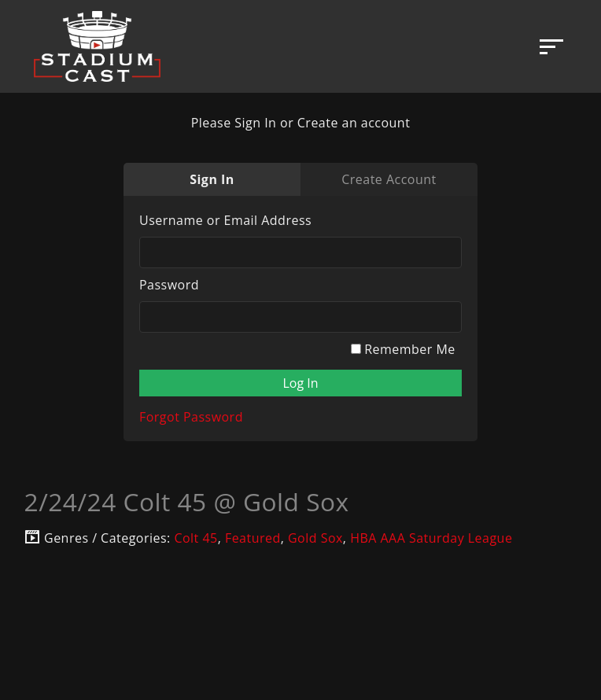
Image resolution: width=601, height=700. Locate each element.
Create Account (389, 179)
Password (169, 285)
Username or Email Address (225, 220)
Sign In (212, 179)
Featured (253, 538)
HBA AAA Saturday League (431, 538)
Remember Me (403, 349)
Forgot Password (191, 417)
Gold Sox (315, 538)
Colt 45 (195, 538)
